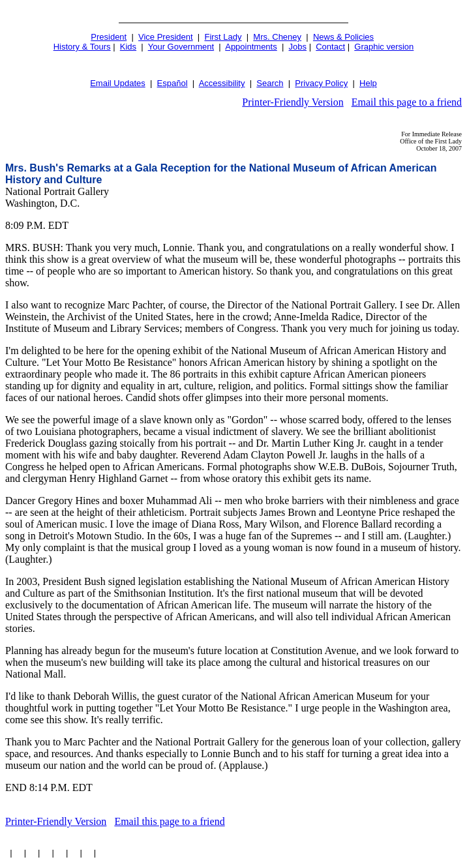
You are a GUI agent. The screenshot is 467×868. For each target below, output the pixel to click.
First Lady (223, 37)
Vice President (166, 37)
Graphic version (384, 47)
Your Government (181, 47)
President (109, 37)
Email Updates (118, 83)
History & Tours (82, 47)
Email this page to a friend (407, 102)
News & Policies (343, 37)
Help (368, 83)
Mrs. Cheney (277, 37)
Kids (128, 47)
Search (270, 83)
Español (173, 83)
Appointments (251, 47)
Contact (330, 47)
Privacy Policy (321, 83)
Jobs (298, 47)
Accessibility (222, 83)
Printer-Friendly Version (293, 102)
